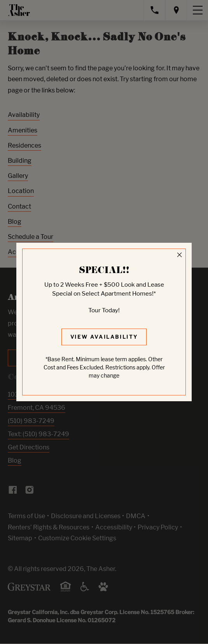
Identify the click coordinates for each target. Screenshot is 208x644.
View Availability (104, 337)
